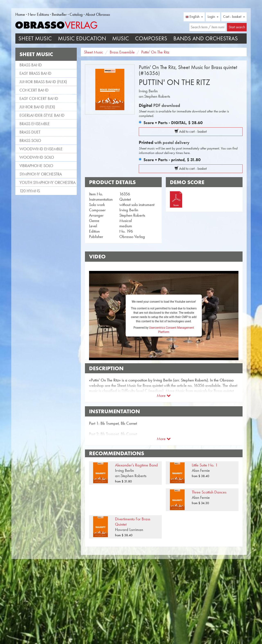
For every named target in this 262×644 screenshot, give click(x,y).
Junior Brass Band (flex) (43, 82)
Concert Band (34, 90)
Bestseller (59, 14)
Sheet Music (35, 38)
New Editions (38, 14)
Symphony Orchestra (41, 174)
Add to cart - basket (191, 131)
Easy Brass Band (35, 73)
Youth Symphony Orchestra (47, 182)
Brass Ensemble (35, 124)
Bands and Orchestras (206, 38)
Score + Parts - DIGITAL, (173, 123)
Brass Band (31, 65)
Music (121, 38)
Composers (151, 38)
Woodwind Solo (37, 157)
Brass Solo (30, 140)
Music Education (82, 38)
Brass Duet (30, 132)
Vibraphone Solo (36, 166)
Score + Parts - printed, (172, 160)
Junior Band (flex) (37, 107)
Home (20, 14)
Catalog (76, 14)
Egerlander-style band (42, 115)
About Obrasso (98, 14)
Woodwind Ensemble (41, 149)
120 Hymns (30, 191)
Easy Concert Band (39, 98)
